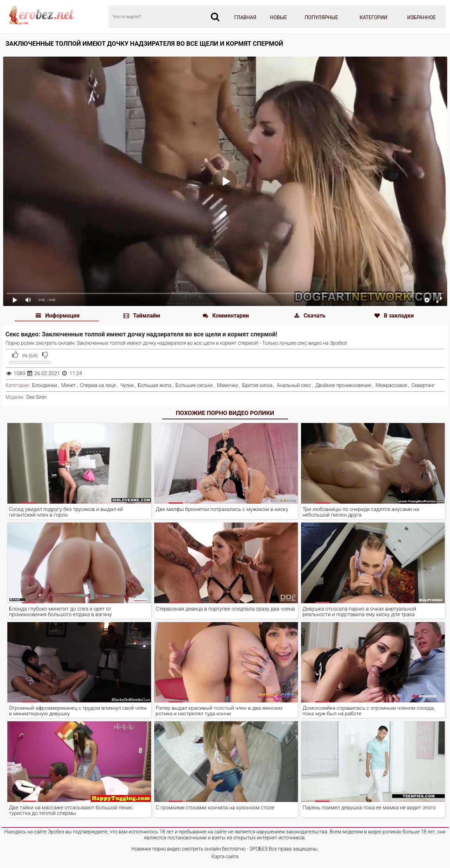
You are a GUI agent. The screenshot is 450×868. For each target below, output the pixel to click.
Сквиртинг (423, 385)
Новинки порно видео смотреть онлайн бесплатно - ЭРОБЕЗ (200, 849)
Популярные (321, 17)
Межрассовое (391, 385)
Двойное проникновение (343, 385)
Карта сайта (225, 856)
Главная (245, 17)
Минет (69, 385)
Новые (278, 17)
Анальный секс (294, 385)
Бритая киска (258, 385)
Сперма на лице (98, 385)
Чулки (127, 385)
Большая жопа (155, 385)
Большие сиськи (194, 385)
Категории (374, 17)
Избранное (422, 17)
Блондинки (45, 385)
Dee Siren (36, 397)
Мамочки (228, 385)
